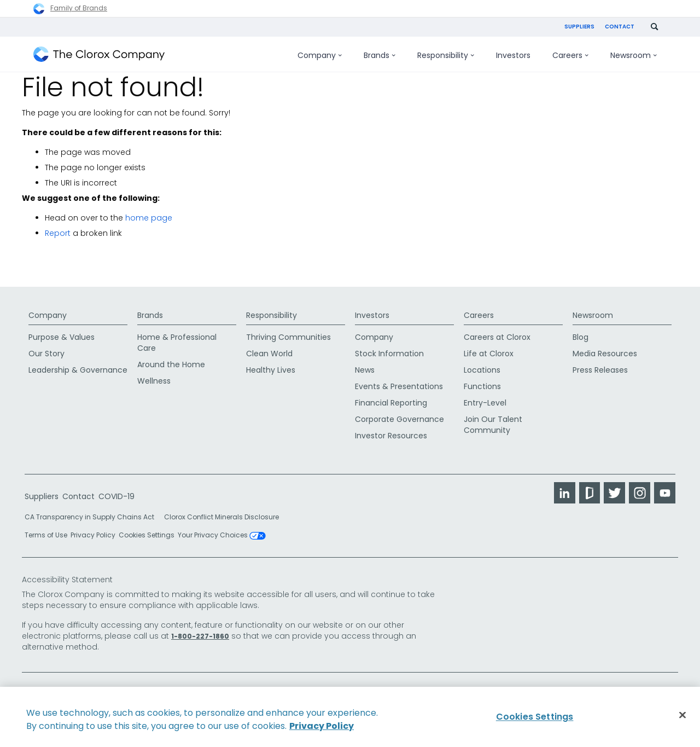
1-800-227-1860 (200, 635)
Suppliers (579, 27)
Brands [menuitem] (380, 55)
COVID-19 (116, 495)
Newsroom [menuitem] (634, 55)
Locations (482, 369)
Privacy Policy (93, 534)
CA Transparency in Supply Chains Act (93, 516)
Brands (150, 310)
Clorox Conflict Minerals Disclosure (221, 516)
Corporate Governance (399, 418)
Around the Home (171, 363)
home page (149, 218)
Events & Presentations (399, 385)
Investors (372, 310)
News (365, 369)
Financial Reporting (391, 402)
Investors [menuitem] (513, 55)
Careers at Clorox (497, 336)
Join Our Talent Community (493, 424)
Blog (581, 336)
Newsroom (593, 310)
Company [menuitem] (320, 55)
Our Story (46, 352)
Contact (620, 27)
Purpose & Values (62, 336)
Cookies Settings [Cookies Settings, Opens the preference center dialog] (535, 717)
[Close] (682, 715)
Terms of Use (46, 534)
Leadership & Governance (78, 369)
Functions (482, 385)
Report (58, 233)
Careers (479, 310)
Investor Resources (391, 435)
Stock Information (389, 352)
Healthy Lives (271, 369)
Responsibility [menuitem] (446, 55)
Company (48, 310)
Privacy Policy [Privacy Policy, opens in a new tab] (322, 726)
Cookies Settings (147, 534)
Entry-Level (485, 402)
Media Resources (605, 352)
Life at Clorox (489, 352)
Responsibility (272, 310)
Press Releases (600, 369)
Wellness (154, 380)
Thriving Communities (288, 336)
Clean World (269, 352)
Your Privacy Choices (222, 534)
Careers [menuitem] (570, 55)
